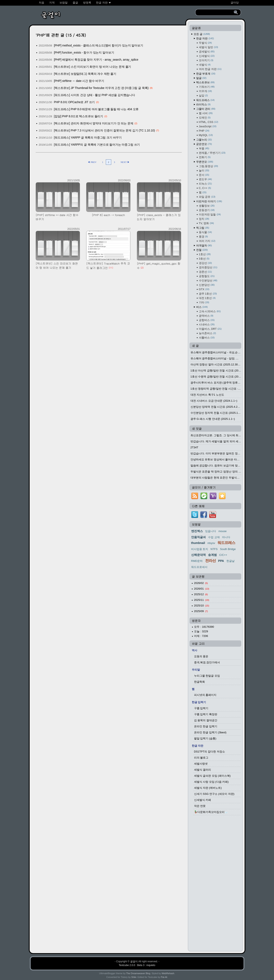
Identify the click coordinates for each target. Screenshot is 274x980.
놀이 (204, 171)
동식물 (205, 232)
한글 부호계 (206, 74)
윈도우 (205, 179)
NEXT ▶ (125, 162)
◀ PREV (92, 162)
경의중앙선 (208, 267)
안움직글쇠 (198, 537)
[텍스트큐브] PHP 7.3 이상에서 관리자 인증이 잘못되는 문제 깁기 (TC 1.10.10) (104, 130)
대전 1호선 (207, 298)
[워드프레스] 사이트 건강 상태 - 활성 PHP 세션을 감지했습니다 (94, 95)
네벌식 (205, 65)
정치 (204, 219)
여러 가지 (207, 241)
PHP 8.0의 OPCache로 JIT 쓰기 (74, 102)
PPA (221, 561)
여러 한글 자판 (210, 69)
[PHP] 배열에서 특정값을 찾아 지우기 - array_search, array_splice (96, 60)
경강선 (205, 263)
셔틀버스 (207, 338)
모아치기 (206, 60)
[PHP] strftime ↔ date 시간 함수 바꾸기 (79, 81)
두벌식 (205, 43)
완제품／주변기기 (212, 153)
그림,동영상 (208, 166)
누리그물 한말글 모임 (207, 676)
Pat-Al (164, 977)
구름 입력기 (201, 708)
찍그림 (203, 228)
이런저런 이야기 (209, 201)
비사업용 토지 (200, 549)
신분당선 (207, 285)
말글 (201, 78)
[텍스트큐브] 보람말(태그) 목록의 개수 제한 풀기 (85, 74)
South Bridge (228, 549)
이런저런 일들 (210, 214)
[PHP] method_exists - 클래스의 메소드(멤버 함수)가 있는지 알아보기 (98, 45)
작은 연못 (200, 806)
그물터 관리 (206, 109)
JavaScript (208, 126)
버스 (202, 307)
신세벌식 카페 (203, 800)
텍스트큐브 (205, 82)
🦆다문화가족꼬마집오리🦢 (211, 812)
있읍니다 (211, 531)
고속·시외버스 (210, 311)
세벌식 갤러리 (203, 770)
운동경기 (207, 210)
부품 (204, 148)
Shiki (134, 977)
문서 (204, 175)
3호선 (204, 259)
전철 (202, 250)
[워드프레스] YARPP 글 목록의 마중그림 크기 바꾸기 (88, 137)
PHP (204, 131)
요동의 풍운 (201, 656)
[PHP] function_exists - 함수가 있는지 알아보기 (84, 52)
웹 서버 (206, 113)
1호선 (205, 254)
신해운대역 (198, 555)
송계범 (212, 555)
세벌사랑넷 (201, 764)
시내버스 (207, 324)
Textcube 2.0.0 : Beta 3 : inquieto (137, 965)
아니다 (226, 537)
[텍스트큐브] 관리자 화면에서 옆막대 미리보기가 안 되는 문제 (93, 123)
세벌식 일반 (208, 47)
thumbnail (198, 543)
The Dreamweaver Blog (138, 973)
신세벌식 (207, 56)
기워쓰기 (207, 87)
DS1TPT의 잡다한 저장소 (210, 752)
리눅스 (205, 184)
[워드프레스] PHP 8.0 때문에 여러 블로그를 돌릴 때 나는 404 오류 (96, 109)
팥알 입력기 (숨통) (205, 738)
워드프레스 (205, 100)
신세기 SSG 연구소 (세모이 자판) (214, 794)
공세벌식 (207, 52)
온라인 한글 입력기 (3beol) (210, 732)
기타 (204, 302)
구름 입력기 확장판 (206, 714)
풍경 (203, 237)
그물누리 (204, 140)
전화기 (205, 157)
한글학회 (200, 682)
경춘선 (205, 272)
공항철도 (207, 276)
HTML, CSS (209, 122)
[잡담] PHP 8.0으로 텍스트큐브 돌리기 (78, 116)
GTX (204, 289)
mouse (223, 531)
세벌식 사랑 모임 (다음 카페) (211, 782)
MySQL (206, 135)
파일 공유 (207, 197)
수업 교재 (214, 537)
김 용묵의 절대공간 (206, 720)
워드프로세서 (199, 567)
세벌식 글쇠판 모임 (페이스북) (212, 776)
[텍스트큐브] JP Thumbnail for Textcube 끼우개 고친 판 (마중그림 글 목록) (101, 88)
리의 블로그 (201, 758)
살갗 (203, 96)
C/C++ (223, 555)
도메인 (205, 118)
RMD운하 (197, 561)
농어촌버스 (207, 333)
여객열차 (204, 246)
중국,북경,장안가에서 (207, 662)
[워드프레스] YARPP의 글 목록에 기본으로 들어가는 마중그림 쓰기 (97, 145)
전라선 (210, 561)
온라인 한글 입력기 (206, 726)
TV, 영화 (206, 223)
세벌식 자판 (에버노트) (208, 788)
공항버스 (207, 320)
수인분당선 (208, 281)
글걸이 (134, 961)
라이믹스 (203, 104)
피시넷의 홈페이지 (205, 695)
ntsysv (211, 543)
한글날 (230, 561)
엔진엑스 (197, 531)
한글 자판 (205, 38)
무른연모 (205, 162)
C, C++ (205, 188)
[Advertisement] (215, 884)
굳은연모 (204, 144)
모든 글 (202, 34)
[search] (215, 12)
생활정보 (207, 206)
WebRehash (168, 973)
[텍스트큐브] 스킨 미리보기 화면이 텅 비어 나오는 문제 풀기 (92, 67)
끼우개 (205, 91)
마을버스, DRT (210, 329)
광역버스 (206, 316)
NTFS (214, 549)
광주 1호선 (208, 294)
